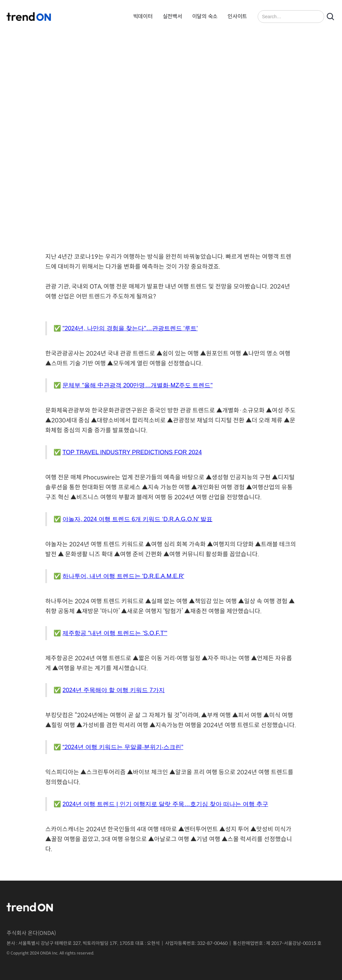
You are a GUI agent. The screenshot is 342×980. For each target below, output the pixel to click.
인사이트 (237, 16)
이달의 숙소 (205, 16)
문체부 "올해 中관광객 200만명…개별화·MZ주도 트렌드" (138, 385)
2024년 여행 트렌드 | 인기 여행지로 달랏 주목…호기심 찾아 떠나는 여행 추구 (165, 804)
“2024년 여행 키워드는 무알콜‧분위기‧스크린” (123, 747)
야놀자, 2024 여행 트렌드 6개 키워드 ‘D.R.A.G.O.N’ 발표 (137, 519)
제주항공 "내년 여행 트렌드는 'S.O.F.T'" (115, 633)
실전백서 (172, 16)
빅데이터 (143, 16)
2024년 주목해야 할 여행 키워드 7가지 (114, 690)
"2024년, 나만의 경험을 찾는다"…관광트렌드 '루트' (130, 328)
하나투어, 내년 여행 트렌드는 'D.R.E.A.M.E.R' (123, 576)
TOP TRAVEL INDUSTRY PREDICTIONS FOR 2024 (132, 452)
